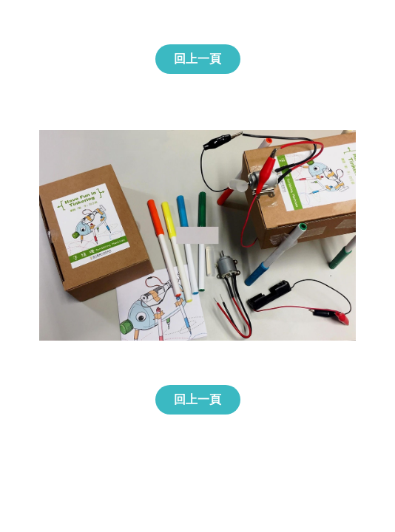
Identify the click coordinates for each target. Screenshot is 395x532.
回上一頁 (197, 59)
